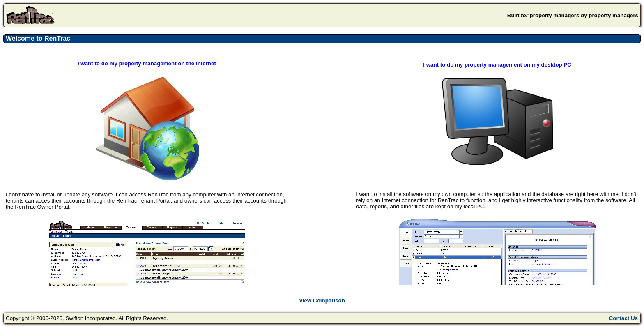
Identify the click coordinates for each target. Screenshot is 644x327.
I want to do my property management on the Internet (147, 63)
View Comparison (322, 301)
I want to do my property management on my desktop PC (497, 65)
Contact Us (623, 318)
